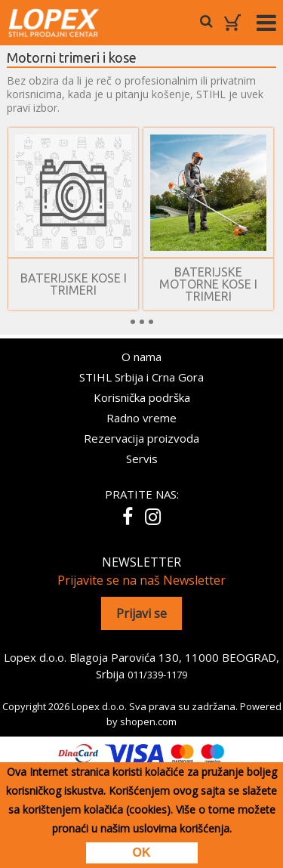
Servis (142, 459)
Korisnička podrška (142, 397)
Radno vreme (141, 418)
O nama (141, 357)
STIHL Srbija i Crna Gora (141, 377)
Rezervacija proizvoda (141, 438)
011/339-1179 (157, 675)
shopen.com (148, 721)
